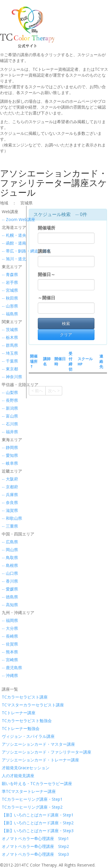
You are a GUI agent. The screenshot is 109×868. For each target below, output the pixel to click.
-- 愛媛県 (9, 589)
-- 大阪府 (9, 479)
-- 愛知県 (9, 455)
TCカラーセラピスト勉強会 (9, 721)
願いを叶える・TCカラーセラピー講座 (9, 783)
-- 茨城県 (9, 329)
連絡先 (101, 361)
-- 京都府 (9, 487)
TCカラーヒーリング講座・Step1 (9, 799)
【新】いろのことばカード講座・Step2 (9, 823)
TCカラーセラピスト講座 (9, 697)
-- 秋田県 (9, 298)
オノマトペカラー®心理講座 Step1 (9, 838)
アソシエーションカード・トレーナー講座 (9, 760)
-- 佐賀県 (9, 644)
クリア (66, 334)
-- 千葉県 (9, 361)
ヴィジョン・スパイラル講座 (9, 736)
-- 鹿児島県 (9, 668)
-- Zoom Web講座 (9, 219)
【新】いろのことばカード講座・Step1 (9, 815)
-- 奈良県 (9, 502)
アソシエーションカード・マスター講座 (9, 744)
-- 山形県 (9, 306)
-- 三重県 (9, 526)
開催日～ (47, 274)
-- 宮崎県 (9, 660)
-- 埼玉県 (9, 353)
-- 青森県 (9, 274)
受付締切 (70, 361)
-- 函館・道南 (9, 243)
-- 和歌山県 (9, 518)
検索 (66, 323)
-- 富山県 (9, 416)
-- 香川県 (9, 581)
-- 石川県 (9, 424)
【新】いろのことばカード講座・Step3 (9, 831)
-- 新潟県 (9, 408)
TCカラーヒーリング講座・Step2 (9, 807)
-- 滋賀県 (9, 510)
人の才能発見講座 (9, 776)
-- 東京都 (9, 369)
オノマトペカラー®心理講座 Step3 (9, 854)
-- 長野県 (9, 400)
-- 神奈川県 (9, 377)
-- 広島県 (9, 542)
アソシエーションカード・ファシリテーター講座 (9, 752)
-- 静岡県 (9, 447)
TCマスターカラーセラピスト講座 (9, 705)
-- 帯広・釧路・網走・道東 (9, 251)
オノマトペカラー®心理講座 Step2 (9, 846)
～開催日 (47, 298)
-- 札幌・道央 (9, 235)
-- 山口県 (9, 573)
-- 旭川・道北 (9, 259)
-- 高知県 (9, 605)
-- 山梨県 (9, 392)
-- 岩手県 (9, 282)
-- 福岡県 (9, 620)
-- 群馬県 (9, 345)
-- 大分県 (9, 628)
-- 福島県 (9, 314)
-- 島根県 (9, 565)
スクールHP (85, 361)
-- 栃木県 (9, 337)
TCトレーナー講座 (9, 713)
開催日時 (60, 361)
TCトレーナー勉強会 (9, 728)
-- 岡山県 (9, 550)
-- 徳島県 (9, 597)
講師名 (45, 251)
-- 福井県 (9, 432)
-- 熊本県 (9, 652)
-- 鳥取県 (9, 557)
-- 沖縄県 (9, 675)
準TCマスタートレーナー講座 (9, 791)
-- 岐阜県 (9, 463)
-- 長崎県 (9, 636)
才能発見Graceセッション (9, 768)
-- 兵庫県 (9, 495)
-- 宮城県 (9, 290)
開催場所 (48, 228)
